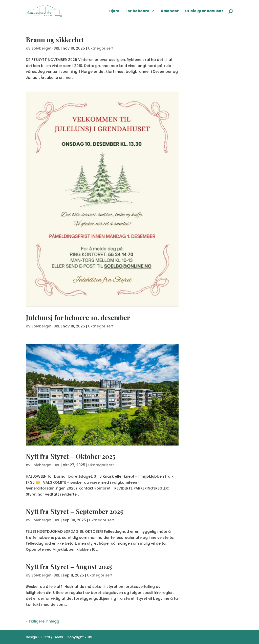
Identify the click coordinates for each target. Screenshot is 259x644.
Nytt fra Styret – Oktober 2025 (71, 456)
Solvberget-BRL (46, 48)
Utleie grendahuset (204, 11)
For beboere (137, 11)
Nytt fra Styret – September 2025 (74, 511)
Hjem (114, 11)
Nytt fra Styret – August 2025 (69, 567)
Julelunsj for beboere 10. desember (78, 317)
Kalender (170, 11)
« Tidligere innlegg (42, 621)
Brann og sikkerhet (55, 40)
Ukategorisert (101, 48)
